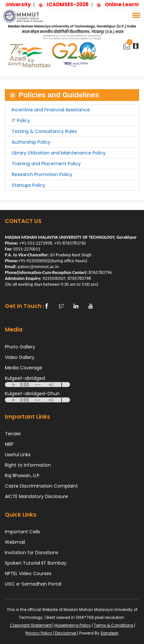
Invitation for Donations (32, 553)
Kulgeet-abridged (25, 378)
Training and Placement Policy (46, 164)
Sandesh (109, 633)
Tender (13, 434)
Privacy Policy (39, 633)
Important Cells (22, 532)
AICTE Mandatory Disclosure (36, 496)
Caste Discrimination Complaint (41, 486)
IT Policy (21, 121)
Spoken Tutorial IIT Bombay (36, 563)
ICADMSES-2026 (75, 4)
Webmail (15, 542)
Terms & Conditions (114, 625)
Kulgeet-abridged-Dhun (32, 394)
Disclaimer (66, 633)
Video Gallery (20, 357)
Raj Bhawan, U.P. (23, 475)
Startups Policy (29, 185)
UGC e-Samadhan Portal (33, 584)
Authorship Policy (31, 142)
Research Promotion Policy (42, 174)
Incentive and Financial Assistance (51, 110)
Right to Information (28, 465)
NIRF (9, 444)
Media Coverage (24, 368)
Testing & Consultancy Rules (44, 131)
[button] (135, 15)
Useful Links (18, 455)
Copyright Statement (31, 625)
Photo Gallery (20, 347)
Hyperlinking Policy (73, 625)
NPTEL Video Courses (28, 573)
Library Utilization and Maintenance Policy (59, 153)
